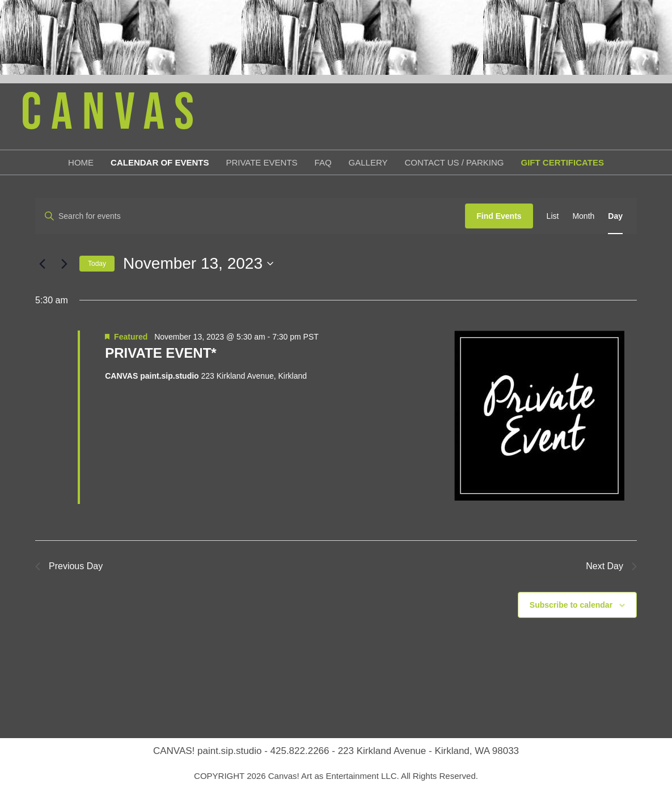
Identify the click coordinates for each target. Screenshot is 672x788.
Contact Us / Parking (455, 162)
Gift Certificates (563, 162)
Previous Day (69, 566)
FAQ (323, 162)
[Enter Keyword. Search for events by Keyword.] (250, 216)
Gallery (368, 162)
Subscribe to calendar (571, 605)
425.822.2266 (300, 751)
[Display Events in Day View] (615, 216)
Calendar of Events (160, 162)
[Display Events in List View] (553, 216)
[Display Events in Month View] (583, 216)
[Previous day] (42, 264)
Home (81, 162)
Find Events (499, 216)
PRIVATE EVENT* (160, 353)
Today (97, 264)
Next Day (611, 566)
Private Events (261, 162)
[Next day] (64, 264)
